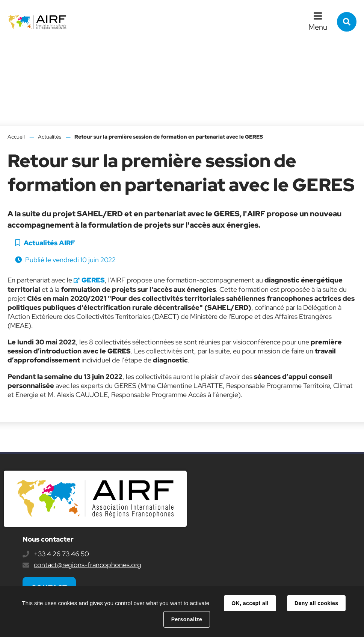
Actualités (50, 137)
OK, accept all (250, 603)
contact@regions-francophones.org (88, 565)
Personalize (187, 619)
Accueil (16, 137)
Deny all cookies (316, 603)
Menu (318, 27)
